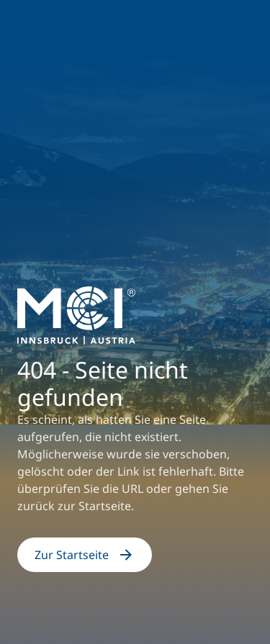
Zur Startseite (85, 555)
